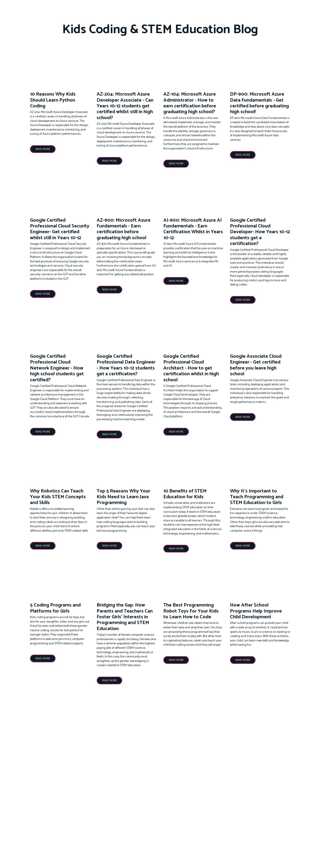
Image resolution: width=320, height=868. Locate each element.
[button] (43, 149)
